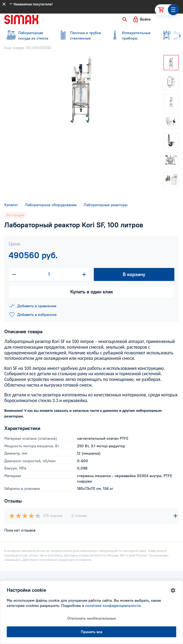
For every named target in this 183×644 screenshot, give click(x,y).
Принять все (92, 632)
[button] (125, 20)
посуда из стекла (27, 35)
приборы (131, 35)
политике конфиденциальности (113, 606)
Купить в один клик (92, 292)
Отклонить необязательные (92, 618)
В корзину (134, 274)
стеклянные (79, 35)
